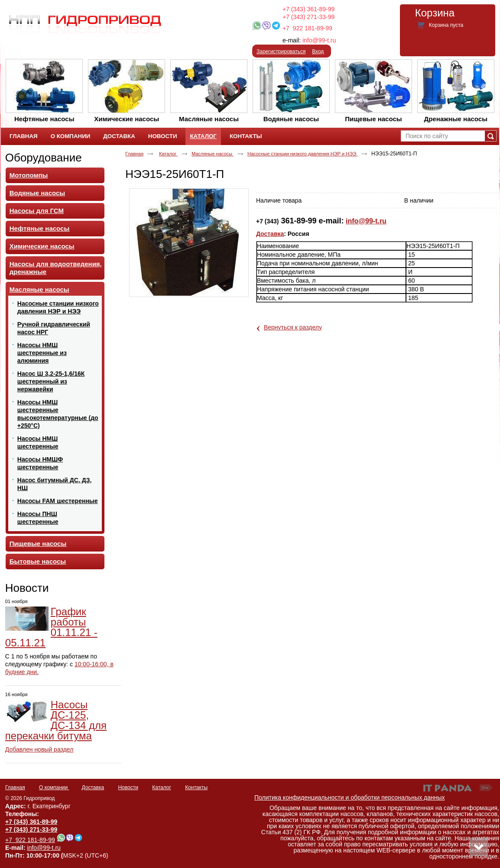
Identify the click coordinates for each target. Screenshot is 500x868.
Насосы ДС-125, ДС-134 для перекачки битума (56, 720)
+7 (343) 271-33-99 (308, 17)
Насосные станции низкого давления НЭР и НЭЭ (302, 154)
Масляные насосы (213, 154)
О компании (54, 787)
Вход (318, 52)
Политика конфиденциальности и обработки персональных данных (350, 797)
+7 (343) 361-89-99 (308, 9)
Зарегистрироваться (281, 52)
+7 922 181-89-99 (307, 28)
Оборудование (44, 158)
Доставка (270, 234)
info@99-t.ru (319, 40)
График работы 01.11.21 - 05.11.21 (51, 627)
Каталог (203, 136)
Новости (27, 588)
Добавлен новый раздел (39, 749)
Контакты (196, 787)
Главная (134, 154)
